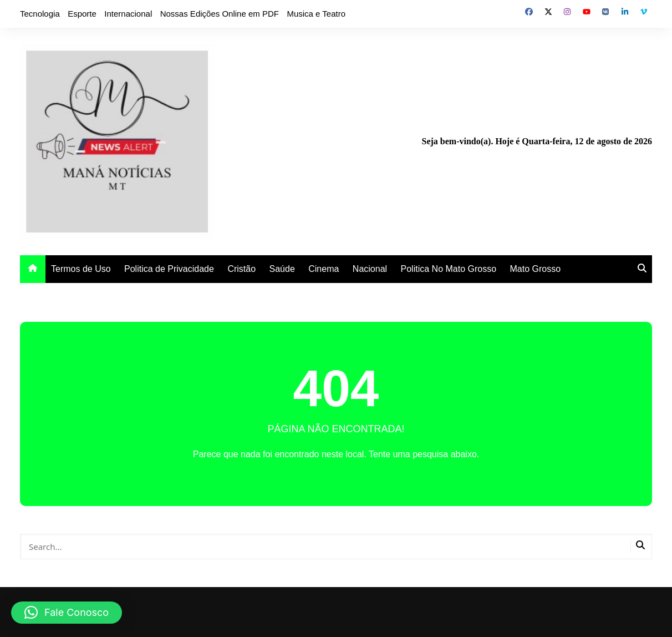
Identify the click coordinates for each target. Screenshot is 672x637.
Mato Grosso (536, 269)
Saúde (282, 269)
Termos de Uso (81, 269)
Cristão (241, 269)
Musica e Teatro (316, 14)
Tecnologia (40, 14)
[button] (67, 613)
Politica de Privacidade (169, 269)
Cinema (324, 269)
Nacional (370, 269)
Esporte (82, 14)
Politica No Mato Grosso (449, 269)
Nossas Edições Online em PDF (220, 14)
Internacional (128, 14)
